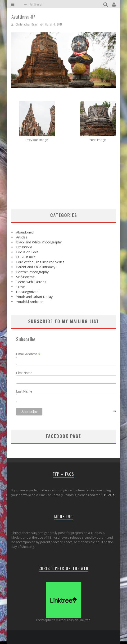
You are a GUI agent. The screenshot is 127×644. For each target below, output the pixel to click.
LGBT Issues (26, 257)
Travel (21, 287)
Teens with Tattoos (31, 282)
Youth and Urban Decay (34, 297)
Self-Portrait (25, 277)
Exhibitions (24, 247)
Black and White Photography (39, 242)
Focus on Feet (27, 252)
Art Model (36, 4)
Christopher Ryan (27, 24)
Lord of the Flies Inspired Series (40, 262)
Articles (22, 237)
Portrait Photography (32, 272)
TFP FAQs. (108, 495)
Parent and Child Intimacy (36, 267)
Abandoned (25, 232)
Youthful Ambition (30, 302)
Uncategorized (27, 292)
